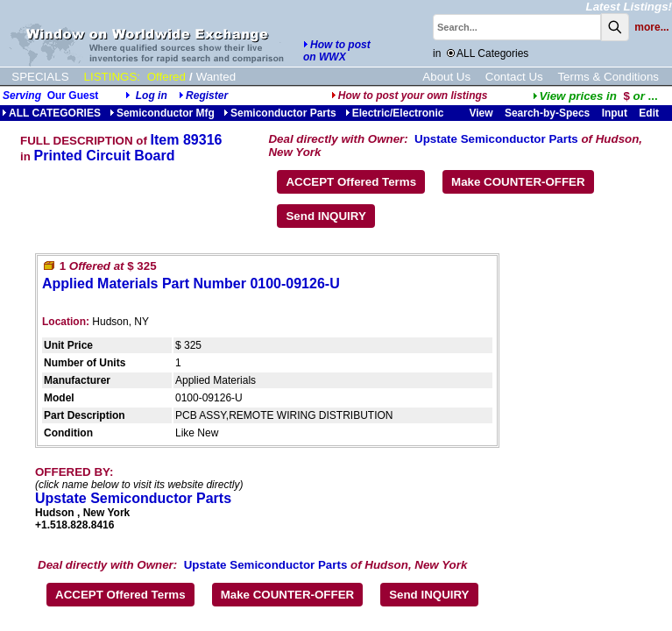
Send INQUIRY (325, 216)
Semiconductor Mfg (162, 113)
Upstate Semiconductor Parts (496, 139)
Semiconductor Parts (280, 113)
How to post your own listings (410, 96)
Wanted (216, 77)
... (595, 96)
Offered (166, 77)
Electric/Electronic (395, 113)
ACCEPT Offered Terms (351, 182)
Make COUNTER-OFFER (518, 182)
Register (207, 96)
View (481, 113)
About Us (446, 77)
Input (615, 113)
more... (651, 27)
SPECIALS (40, 77)
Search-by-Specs (547, 113)
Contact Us (514, 77)
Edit (650, 113)
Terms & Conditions (608, 77)
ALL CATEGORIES (51, 113)
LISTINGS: (112, 77)
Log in (152, 96)
